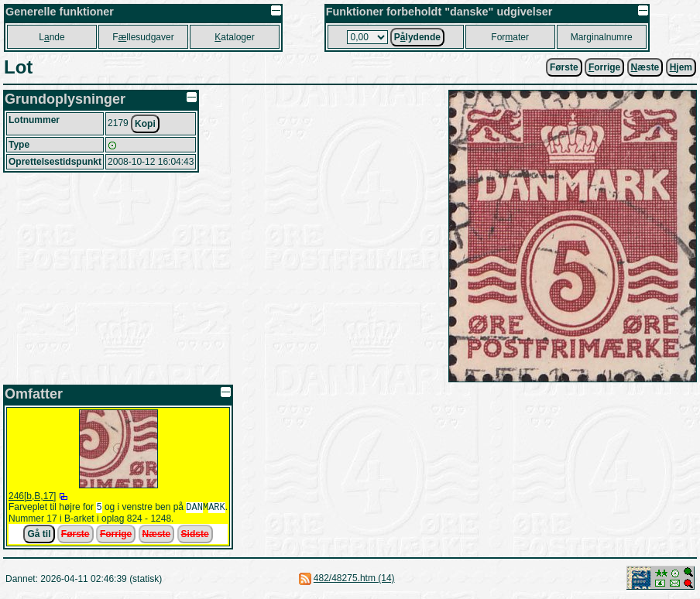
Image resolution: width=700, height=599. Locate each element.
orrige (604, 67)
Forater (510, 37)
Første (564, 67)
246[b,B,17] (32, 496)
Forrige (116, 536)
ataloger (234, 37)
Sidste (195, 536)
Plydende (417, 37)
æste (645, 67)
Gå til (39, 536)
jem (681, 67)
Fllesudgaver (143, 37)
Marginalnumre (602, 37)
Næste (157, 536)
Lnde (51, 37)
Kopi (145, 124)
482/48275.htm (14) (354, 580)
